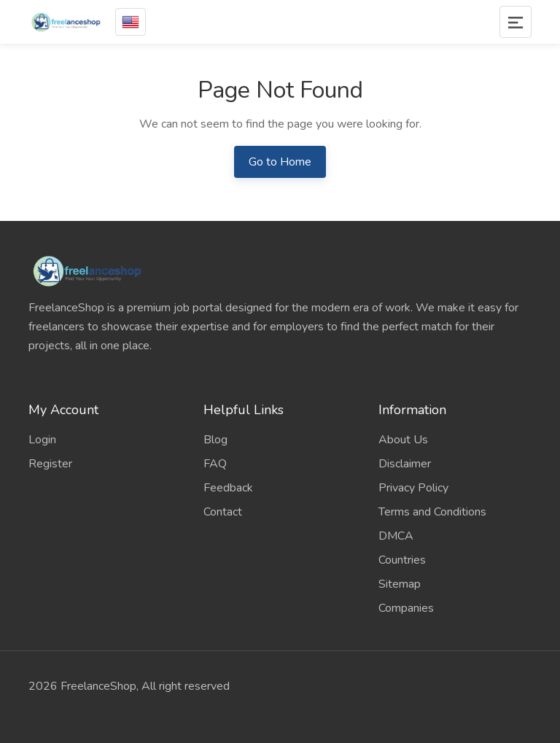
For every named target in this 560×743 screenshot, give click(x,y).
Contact (223, 512)
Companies (406, 608)
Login (42, 440)
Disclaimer (405, 464)
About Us (403, 440)
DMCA (396, 536)
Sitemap (400, 584)
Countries (402, 560)
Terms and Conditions (432, 512)
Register (50, 464)
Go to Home (280, 162)
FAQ (215, 464)
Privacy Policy (413, 488)
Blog (215, 440)
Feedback (228, 488)
